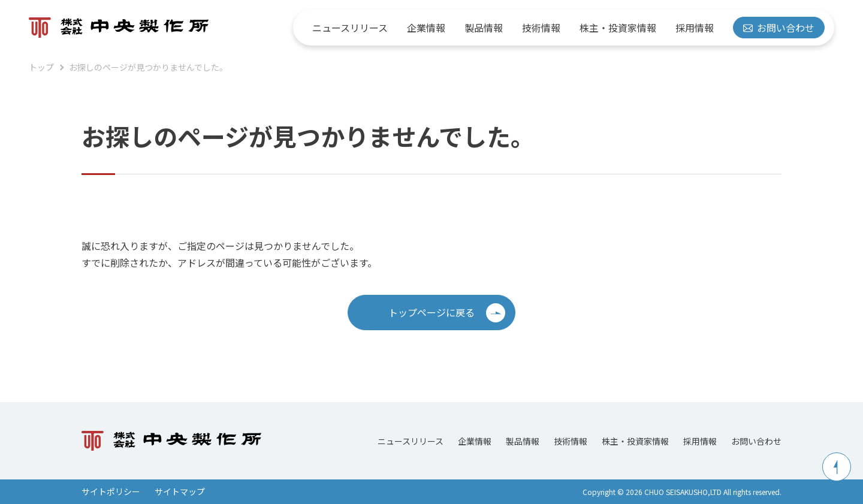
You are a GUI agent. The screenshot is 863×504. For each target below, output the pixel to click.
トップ (41, 67)
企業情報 (426, 28)
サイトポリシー (111, 491)
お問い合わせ (779, 28)
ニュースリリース (350, 28)
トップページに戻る (447, 313)
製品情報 (484, 28)
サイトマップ (180, 491)
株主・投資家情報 (618, 28)
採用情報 (695, 28)
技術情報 (541, 28)
